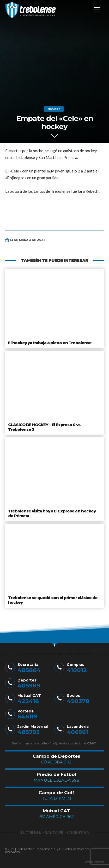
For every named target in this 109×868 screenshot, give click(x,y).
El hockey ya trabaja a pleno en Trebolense (50, 343)
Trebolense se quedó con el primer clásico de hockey (53, 600)
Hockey (54, 109)
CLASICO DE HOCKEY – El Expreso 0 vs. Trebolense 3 (45, 427)
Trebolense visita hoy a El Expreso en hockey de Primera (52, 513)
